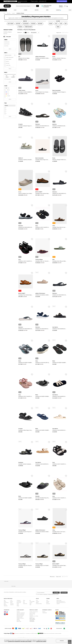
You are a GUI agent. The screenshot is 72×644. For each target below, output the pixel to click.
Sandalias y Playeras (8, 32)
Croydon (31, 603)
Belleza (37, 603)
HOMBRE (26, 10)
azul (6, 92)
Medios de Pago (32, 614)
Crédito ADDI (45, 613)
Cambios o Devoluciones (34, 612)
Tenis (37, 600)
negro (7, 88)
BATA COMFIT (11, 24)
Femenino (7, 44)
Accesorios (48, 604)
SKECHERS (40, 24)
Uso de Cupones (32, 613)
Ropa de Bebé (59, 600)
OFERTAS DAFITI (3, 10)
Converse (12, 604)
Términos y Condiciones (21, 613)
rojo (7, 94)
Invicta (18, 604)
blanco (7, 90)
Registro (18, 619)
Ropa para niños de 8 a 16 (61, 603)
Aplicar (10, 49)
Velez (30, 604)
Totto (30, 605)
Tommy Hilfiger (32, 601)
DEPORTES (37, 10)
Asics (5, 604)
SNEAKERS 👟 (59, 10)
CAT (24, 601)
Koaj (24, 603)
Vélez (24, 600)
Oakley (18, 606)
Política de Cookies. (20, 616)
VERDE (58, 27)
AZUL (56, 24)
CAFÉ (61, 24)
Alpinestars (6, 606)
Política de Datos (20, 617)
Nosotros (18, 612)
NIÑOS (47, 10)
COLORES (58, 21)
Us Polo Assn (19, 601)
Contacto (31, 617)
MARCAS (25, 21)
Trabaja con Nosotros (20, 618)
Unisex (6, 46)
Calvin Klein (25, 604)
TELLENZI (20, 27)
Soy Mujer (56, 593)
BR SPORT (18, 24)
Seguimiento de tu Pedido (34, 616)
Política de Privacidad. (20, 615)
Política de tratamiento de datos (53, 594)
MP (30, 600)
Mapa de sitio (19, 621)
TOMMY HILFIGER (28, 27)
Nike (5, 600)
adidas (5, 601)
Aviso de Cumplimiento (21, 614)
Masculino (5, 34)
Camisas (37, 601)
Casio (18, 605)
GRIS (66, 24)
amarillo (7, 96)
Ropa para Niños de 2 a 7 (61, 601)
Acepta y (48, 594)
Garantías (31, 615)
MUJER (15, 10)
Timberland (19, 600)
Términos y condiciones (43, 594)
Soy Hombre (64, 593)
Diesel (11, 603)
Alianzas (44, 612)
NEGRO (51, 24)
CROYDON (33, 24)
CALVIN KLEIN (26, 24)
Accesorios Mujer (39, 604)
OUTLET (70, 10)
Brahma (5, 605)
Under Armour (6, 603)
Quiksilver (12, 605)
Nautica (12, 601)
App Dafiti (18, 620)
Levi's (11, 600)
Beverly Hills (19, 603)
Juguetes (58, 604)
